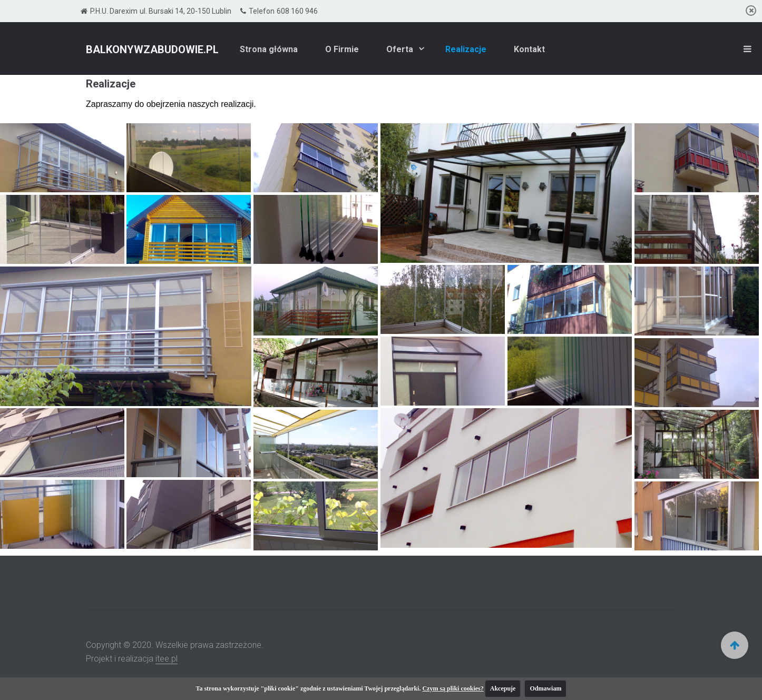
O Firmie (342, 49)
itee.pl (167, 659)
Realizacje (466, 49)
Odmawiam (545, 688)
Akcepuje (503, 688)
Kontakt (529, 49)
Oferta (401, 49)
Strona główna (269, 49)
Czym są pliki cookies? (453, 688)
